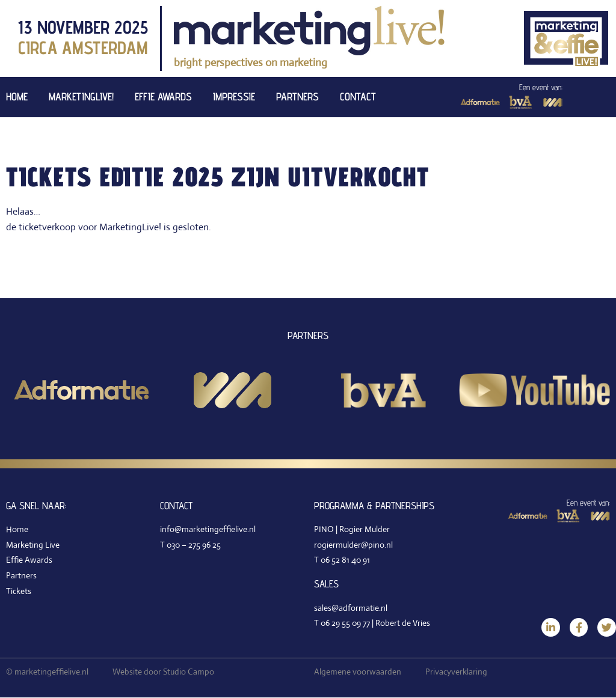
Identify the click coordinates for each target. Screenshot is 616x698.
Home (17, 96)
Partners (297, 96)
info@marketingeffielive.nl (208, 529)
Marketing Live (33, 545)
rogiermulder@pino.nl (353, 545)
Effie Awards (163, 96)
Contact (358, 96)
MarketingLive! (81, 96)
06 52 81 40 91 (345, 560)
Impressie (234, 96)
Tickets (19, 591)
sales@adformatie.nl (351, 608)
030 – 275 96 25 (194, 545)
